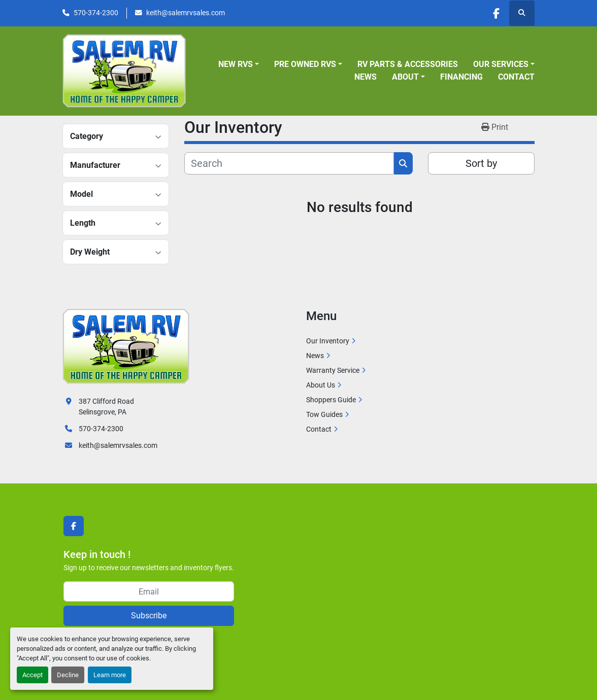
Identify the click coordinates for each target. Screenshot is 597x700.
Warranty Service (333, 370)
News (366, 77)
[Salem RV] (126, 346)
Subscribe (149, 616)
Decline (68, 675)
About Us (321, 385)
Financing (461, 77)
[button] (239, 64)
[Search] (289, 163)
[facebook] (495, 13)
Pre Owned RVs (305, 64)
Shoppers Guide (331, 400)
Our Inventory (328, 341)
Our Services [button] (501, 64)
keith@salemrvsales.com (186, 13)
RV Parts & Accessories (408, 64)
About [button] (405, 77)
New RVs (236, 64)
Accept (32, 675)
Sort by (481, 163)
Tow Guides (324, 414)
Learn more (110, 675)
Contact (516, 77)
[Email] (149, 591)
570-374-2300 (96, 13)
